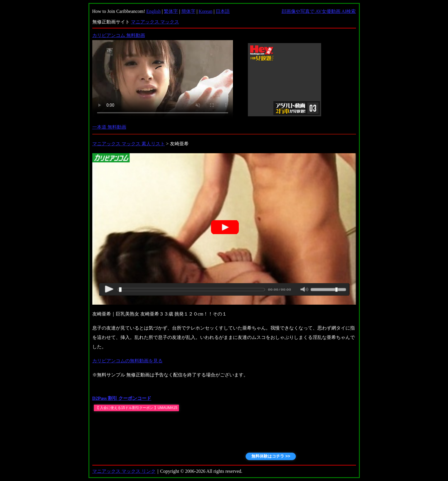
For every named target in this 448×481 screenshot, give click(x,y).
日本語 (223, 11)
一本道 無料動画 (109, 127)
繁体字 (171, 11)
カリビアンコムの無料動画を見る (127, 361)
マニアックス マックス (155, 22)
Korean (206, 11)
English (153, 11)
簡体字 (188, 11)
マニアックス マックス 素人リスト (129, 144)
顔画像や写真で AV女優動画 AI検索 (319, 11)
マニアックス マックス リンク (124, 471)
